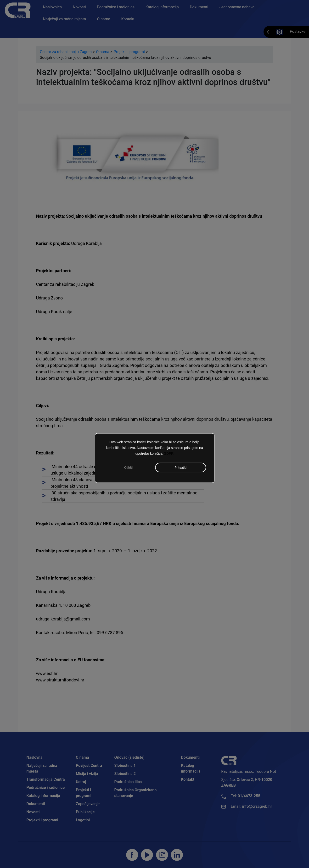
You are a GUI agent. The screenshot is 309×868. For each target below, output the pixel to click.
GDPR (169, 453)
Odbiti (129, 467)
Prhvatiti (181, 467)
